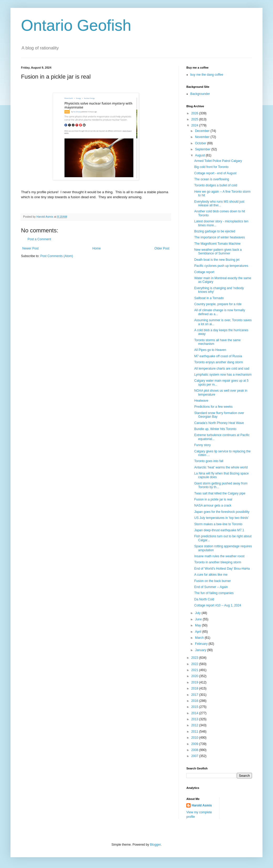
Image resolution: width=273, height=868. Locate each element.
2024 (195, 125)
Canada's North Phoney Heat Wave (219, 423)
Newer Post (30, 248)
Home (97, 248)
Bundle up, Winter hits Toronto (215, 429)
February (202, 644)
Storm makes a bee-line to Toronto (218, 524)
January (201, 650)
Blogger (155, 845)
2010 (195, 738)
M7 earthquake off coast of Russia (218, 356)
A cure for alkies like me (211, 575)
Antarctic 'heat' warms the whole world (221, 467)
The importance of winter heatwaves (220, 237)
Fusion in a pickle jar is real (213, 499)
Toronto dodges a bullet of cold (216, 185)
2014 (195, 713)
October (201, 143)
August (200, 155)
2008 (195, 750)
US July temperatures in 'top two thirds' (221, 518)
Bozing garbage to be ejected (215, 231)
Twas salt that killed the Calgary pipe (220, 493)
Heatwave (201, 401)
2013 (195, 719)
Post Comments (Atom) (57, 256)
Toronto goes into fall (209, 461)
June (199, 619)
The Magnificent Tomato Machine (217, 244)
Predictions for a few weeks (213, 407)
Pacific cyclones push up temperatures (221, 266)
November (203, 137)
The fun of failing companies (214, 593)
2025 (195, 119)
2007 (195, 756)
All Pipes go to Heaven (210, 350)
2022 (195, 664)
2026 (195, 113)
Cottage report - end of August (215, 173)
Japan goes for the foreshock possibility (222, 512)
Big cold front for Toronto (211, 167)
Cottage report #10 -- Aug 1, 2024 (218, 605)
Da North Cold (204, 599)
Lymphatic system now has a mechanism (223, 375)
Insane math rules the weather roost (219, 556)
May (198, 625)
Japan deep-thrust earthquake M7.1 (219, 530)
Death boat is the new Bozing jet (217, 260)
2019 (195, 682)
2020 (195, 676)
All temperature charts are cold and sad (222, 369)
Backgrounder (200, 94)
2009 (195, 744)
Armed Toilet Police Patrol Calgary (218, 161)
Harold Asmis (202, 805)
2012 (195, 725)
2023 (195, 658)
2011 (195, 732)
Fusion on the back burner (212, 581)
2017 (195, 695)
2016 (195, 701)
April (199, 632)
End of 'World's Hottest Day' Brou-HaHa (222, 569)
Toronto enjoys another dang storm (219, 362)
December (203, 131)
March (200, 638)
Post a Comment (39, 239)
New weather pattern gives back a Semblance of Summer (218, 252)
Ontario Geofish (76, 25)
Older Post (162, 248)
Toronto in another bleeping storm (218, 562)
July (198, 613)
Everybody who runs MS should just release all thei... (219, 203)
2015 (195, 707)
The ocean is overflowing (212, 179)
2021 (195, 670)
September (203, 149)
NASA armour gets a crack (213, 506)
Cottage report (204, 272)
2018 (195, 688)
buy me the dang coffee (207, 75)
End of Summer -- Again (211, 587)
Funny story (203, 445)
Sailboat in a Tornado (209, 298)
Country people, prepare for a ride (218, 304)
